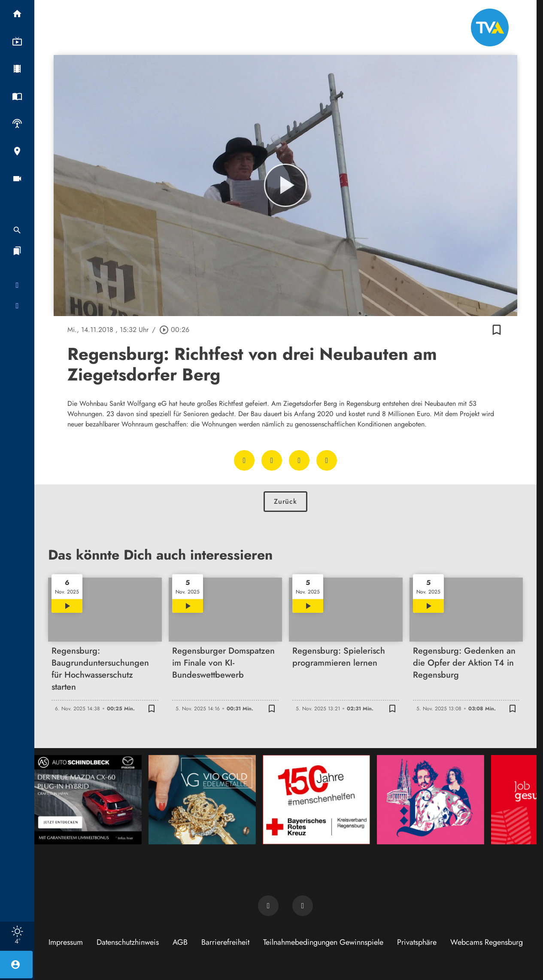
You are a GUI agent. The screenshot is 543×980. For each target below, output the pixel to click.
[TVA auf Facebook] (268, 906)
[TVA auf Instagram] (303, 906)
